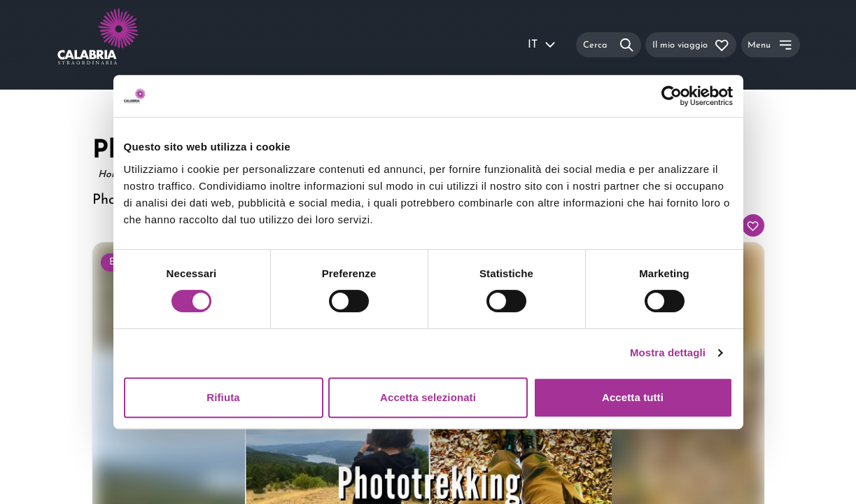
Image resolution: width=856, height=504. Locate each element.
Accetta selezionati (428, 397)
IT (542, 45)
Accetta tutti (633, 397)
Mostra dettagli (668, 352)
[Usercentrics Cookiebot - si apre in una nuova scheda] (672, 96)
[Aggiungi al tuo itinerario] (753, 225)
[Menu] (771, 44)
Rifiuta (223, 397)
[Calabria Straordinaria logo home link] (125, 45)
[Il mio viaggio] (691, 44)
